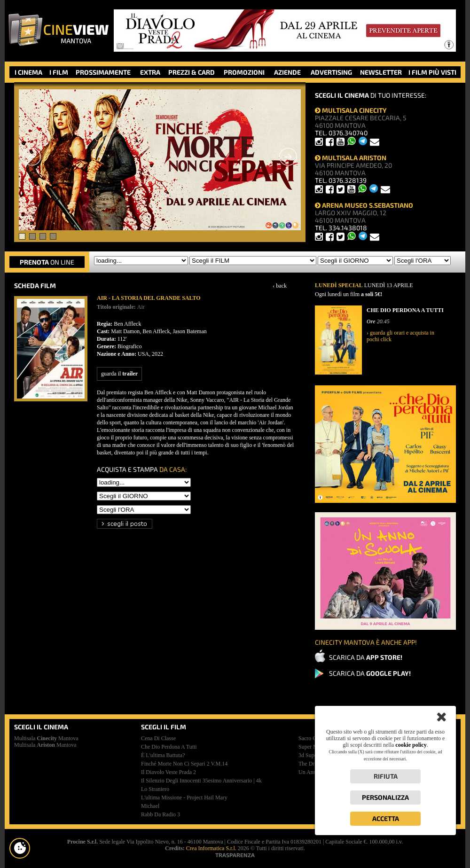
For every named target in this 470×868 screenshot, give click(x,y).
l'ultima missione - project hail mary (184, 798)
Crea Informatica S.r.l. (211, 848)
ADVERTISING (331, 72)
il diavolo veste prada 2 (168, 772)
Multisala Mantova (46, 738)
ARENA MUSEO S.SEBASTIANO (364, 205)
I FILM (59, 72)
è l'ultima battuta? (163, 755)
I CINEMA (28, 72)
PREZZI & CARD (192, 72)
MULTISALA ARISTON (351, 158)
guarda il (119, 374)
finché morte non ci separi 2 (184, 764)
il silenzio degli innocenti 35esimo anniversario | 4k (201, 781)
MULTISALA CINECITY (351, 110)
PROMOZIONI (244, 72)
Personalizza (385, 797)
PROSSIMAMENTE (103, 72)
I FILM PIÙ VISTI (432, 72)
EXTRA (150, 72)
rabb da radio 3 (161, 814)
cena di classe (158, 738)
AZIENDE (287, 72)
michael (150, 806)
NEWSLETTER (381, 72)
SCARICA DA (366, 657)
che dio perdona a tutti (169, 747)
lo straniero (155, 789)
